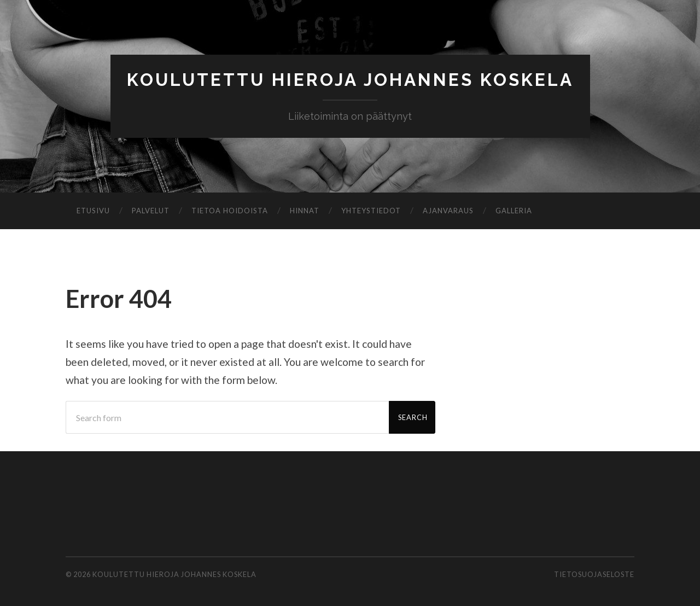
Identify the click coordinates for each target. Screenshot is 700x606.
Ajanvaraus (448, 211)
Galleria (514, 211)
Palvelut (151, 211)
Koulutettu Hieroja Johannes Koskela (350, 80)
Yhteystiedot (371, 211)
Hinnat (305, 211)
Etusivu (93, 211)
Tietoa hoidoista (230, 211)
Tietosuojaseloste (594, 574)
